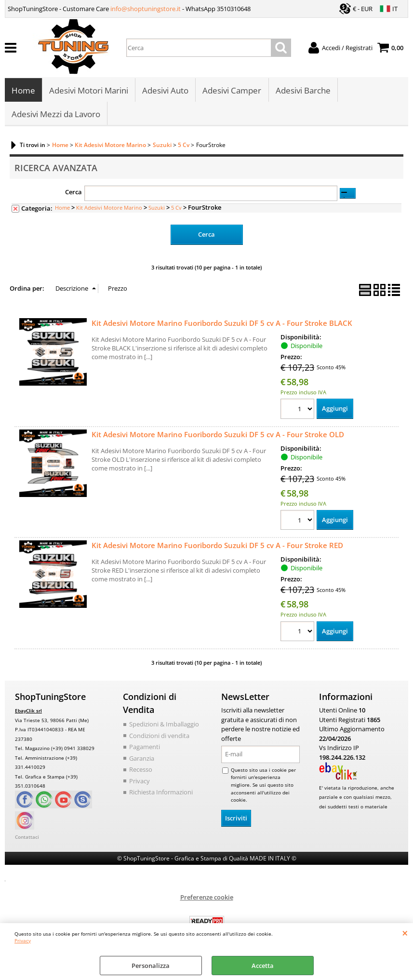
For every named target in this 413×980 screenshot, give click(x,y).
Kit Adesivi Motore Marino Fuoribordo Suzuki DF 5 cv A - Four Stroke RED (217, 547)
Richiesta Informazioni (161, 794)
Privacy (23, 940)
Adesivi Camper (232, 91)
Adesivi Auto (165, 91)
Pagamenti (145, 749)
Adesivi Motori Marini (89, 91)
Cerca (73, 194)
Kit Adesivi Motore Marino (109, 209)
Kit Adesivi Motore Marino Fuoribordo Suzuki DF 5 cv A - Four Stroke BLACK (222, 324)
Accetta (263, 966)
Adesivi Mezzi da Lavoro (56, 115)
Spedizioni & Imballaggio (164, 726)
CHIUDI (405, 933)
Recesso (141, 771)
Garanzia (142, 760)
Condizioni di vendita (159, 737)
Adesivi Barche (303, 91)
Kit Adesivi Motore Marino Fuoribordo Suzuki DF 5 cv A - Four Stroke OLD (218, 436)
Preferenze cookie (207, 899)
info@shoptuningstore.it (146, 9)
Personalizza (151, 966)
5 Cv (176, 209)
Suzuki (157, 209)
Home (23, 91)
